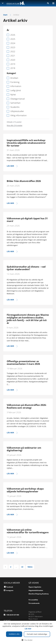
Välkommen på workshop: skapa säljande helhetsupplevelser (25, 490)
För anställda (33, 600)
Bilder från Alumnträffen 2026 (24, 181)
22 (22, 567)
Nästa (30, 567)
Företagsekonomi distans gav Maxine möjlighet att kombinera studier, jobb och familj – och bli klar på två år (28, 319)
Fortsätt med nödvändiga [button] (37, 634)
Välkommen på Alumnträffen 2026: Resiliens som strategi (27, 406)
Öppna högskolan (35, 587)
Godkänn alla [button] (14, 634)
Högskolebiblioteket (36, 590)
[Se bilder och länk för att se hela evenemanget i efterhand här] (28, 203)
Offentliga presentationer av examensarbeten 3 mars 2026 (23, 363)
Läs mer (28, 629)
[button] (28, 640)
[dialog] (28, 632)
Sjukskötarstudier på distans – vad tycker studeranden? (26, 268)
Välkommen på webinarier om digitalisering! (24, 449)
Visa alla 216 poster (15, 125)
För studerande (34, 603)
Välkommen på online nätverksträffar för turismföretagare (28, 531)
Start (5, 15)
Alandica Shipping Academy (39, 594)
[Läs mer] (28, 166)
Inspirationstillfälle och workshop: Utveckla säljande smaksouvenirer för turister (26, 143)
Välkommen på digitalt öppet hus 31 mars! (27, 220)
